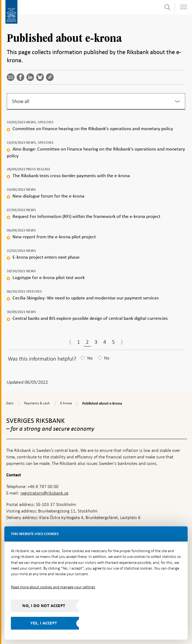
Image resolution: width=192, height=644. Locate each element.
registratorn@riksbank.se (44, 493)
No (107, 358)
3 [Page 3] (96, 342)
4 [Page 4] (105, 342)
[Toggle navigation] (184, 7)
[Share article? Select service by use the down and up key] (31, 77)
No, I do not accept (44, 606)
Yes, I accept (44, 623)
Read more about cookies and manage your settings (53, 587)
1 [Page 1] (79, 342)
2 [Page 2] (87, 342)
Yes (90, 358)
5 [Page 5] (113, 342)
